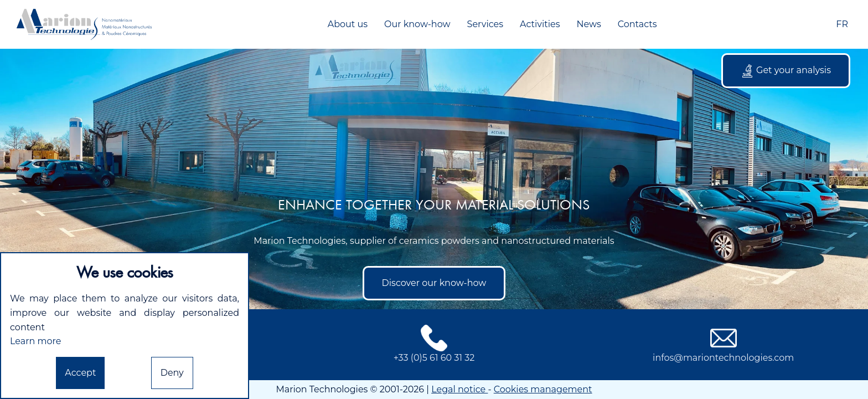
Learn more (35, 341)
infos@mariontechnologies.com (723, 344)
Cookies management (543, 389)
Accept (80, 373)
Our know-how (417, 24)
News (588, 24)
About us (348, 24)
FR (842, 24)
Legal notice (459, 389)
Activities (540, 24)
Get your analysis (786, 71)
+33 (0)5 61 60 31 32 (434, 344)
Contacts (637, 24)
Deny (172, 373)
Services (485, 24)
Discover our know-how (434, 283)
